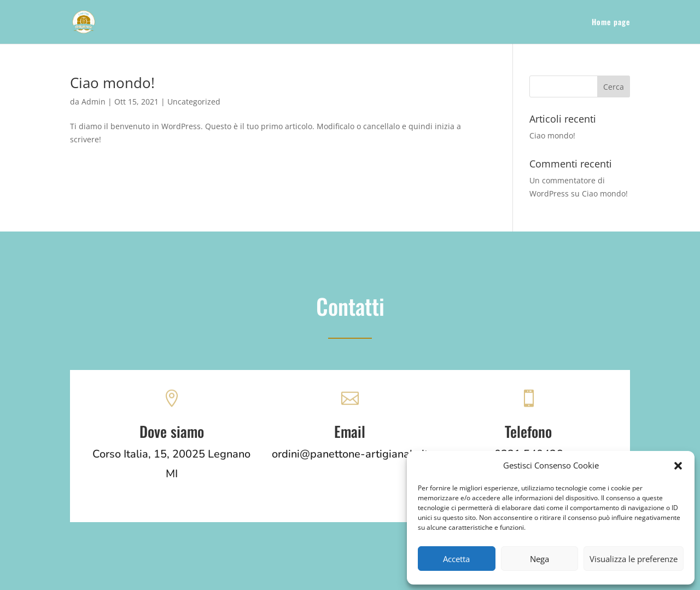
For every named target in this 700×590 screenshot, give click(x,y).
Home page (611, 23)
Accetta (456, 559)
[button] (678, 466)
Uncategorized (194, 102)
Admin (94, 102)
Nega (539, 559)
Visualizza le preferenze (634, 559)
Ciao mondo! (112, 83)
